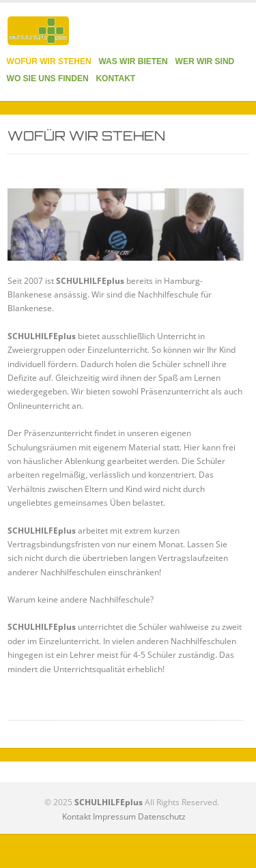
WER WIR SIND (205, 61)
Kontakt (76, 816)
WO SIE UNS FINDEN (48, 78)
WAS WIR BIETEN (133, 61)
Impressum (114, 816)
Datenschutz (162, 816)
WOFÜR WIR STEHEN (49, 61)
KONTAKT (115, 78)
